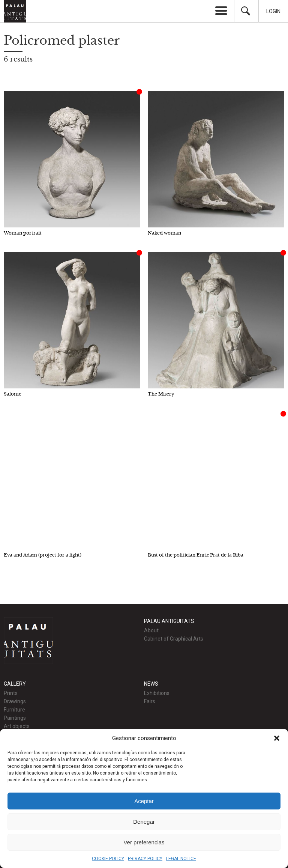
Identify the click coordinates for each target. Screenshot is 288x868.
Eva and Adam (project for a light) (43, 555)
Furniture (14, 710)
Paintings (15, 718)
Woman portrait (23, 233)
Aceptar (144, 801)
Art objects (17, 726)
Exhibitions (157, 693)
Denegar (144, 822)
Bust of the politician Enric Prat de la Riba (196, 555)
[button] (277, 738)
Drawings (15, 701)
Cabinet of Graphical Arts (174, 639)
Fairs (150, 701)
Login (273, 11)
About (151, 630)
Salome (13, 394)
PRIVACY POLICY (145, 859)
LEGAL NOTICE (181, 859)
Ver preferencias (144, 842)
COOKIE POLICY (108, 859)
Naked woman (164, 233)
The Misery (161, 394)
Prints (11, 693)
